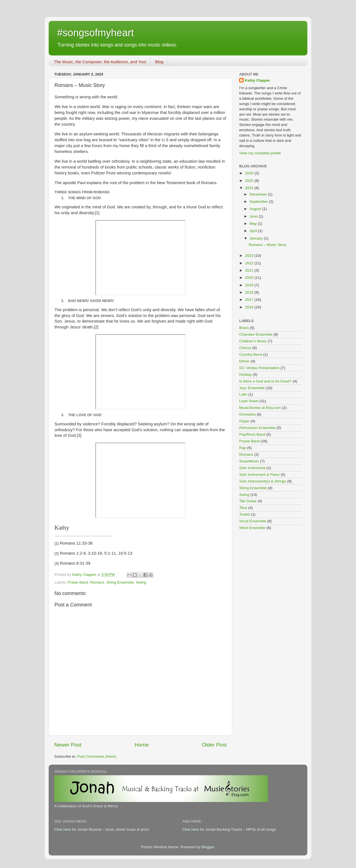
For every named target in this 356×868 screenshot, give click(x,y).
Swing (141, 582)
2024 (250, 188)
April (254, 231)
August (256, 209)
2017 (250, 300)
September (259, 202)
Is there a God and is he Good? (265, 381)
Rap (243, 448)
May (254, 224)
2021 (250, 270)
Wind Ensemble (252, 528)
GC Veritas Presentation (259, 368)
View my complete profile (260, 153)
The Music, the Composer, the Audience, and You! (100, 62)
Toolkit (244, 514)
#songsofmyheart (95, 33)
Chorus (245, 348)
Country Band (251, 354)
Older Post (214, 745)
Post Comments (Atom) (97, 756)
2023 (250, 256)
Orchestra (247, 414)
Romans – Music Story (268, 245)
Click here (63, 829)
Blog (159, 62)
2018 (250, 292)
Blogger (208, 847)
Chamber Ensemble (256, 334)
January (257, 238)
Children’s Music (253, 341)
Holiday (245, 375)
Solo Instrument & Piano (259, 475)
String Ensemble (120, 582)
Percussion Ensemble (257, 428)
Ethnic (244, 361)
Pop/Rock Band (252, 434)
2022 (250, 263)
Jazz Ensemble (252, 388)
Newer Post (68, 745)
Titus (243, 508)
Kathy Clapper (258, 80)
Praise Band (78, 582)
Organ (244, 421)
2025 (250, 181)
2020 (250, 278)
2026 (250, 173)
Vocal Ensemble (253, 521)
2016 (250, 307)
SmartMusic (249, 461)
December (259, 194)
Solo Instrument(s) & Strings (263, 481)
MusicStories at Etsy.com (260, 408)
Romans (97, 582)
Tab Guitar (248, 501)
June (254, 216)
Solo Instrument (252, 468)
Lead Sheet (249, 401)
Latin (243, 394)
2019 (250, 285)
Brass (244, 328)
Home (142, 745)
